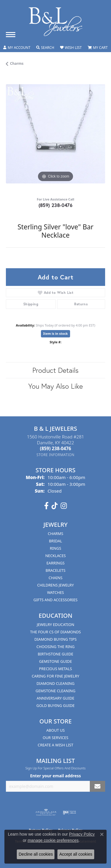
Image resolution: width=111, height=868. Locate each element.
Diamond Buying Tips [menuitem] (56, 639)
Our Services (55, 738)
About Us (55, 730)
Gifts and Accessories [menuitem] (56, 600)
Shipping (31, 304)
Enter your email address (55, 776)
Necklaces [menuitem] (56, 556)
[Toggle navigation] (11, 35)
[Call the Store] (56, 448)
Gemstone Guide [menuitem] (56, 661)
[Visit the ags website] (46, 812)
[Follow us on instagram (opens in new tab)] (64, 506)
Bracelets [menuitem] (55, 570)
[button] (17, 48)
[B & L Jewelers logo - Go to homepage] (56, 22)
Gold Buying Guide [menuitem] (56, 705)
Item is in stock (56, 333)
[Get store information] (55, 455)
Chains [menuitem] (55, 578)
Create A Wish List (55, 745)
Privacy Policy (82, 834)
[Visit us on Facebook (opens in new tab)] (46, 506)
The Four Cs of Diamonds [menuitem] (55, 632)
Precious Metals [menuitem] (56, 669)
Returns (81, 304)
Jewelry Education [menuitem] (55, 625)
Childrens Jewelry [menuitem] (55, 585)
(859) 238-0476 (56, 205)
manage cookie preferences (53, 840)
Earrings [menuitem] (56, 563)
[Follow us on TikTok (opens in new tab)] (55, 506)
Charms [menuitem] (55, 534)
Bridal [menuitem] (55, 541)
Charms (17, 63)
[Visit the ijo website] (69, 812)
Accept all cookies (76, 854)
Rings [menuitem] (55, 548)
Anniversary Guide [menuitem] (56, 698)
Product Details (55, 370)
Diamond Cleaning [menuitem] (55, 683)
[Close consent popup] (102, 834)
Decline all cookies (36, 854)
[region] (55, 134)
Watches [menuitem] (55, 592)
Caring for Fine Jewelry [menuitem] (56, 676)
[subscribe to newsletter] (97, 786)
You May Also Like (55, 386)
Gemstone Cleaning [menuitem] (55, 691)
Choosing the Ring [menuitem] (56, 647)
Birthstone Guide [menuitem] (55, 654)
